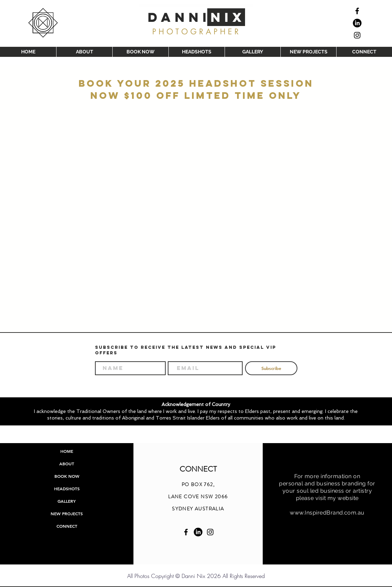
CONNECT (67, 526)
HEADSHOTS (67, 489)
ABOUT (67, 464)
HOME (67, 451)
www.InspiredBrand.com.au (327, 513)
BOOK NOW (67, 476)
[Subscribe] (271, 368)
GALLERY (67, 501)
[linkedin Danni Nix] (198, 532)
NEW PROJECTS (67, 513)
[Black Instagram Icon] (357, 35)
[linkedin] (357, 23)
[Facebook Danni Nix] (186, 532)
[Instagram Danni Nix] (210, 532)
